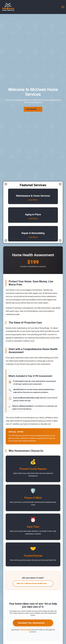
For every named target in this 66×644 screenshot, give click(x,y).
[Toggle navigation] (63, 7)
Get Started (33, 109)
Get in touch (26, 630)
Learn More (33, 200)
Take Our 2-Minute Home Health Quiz (33, 584)
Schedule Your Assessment (33, 623)
